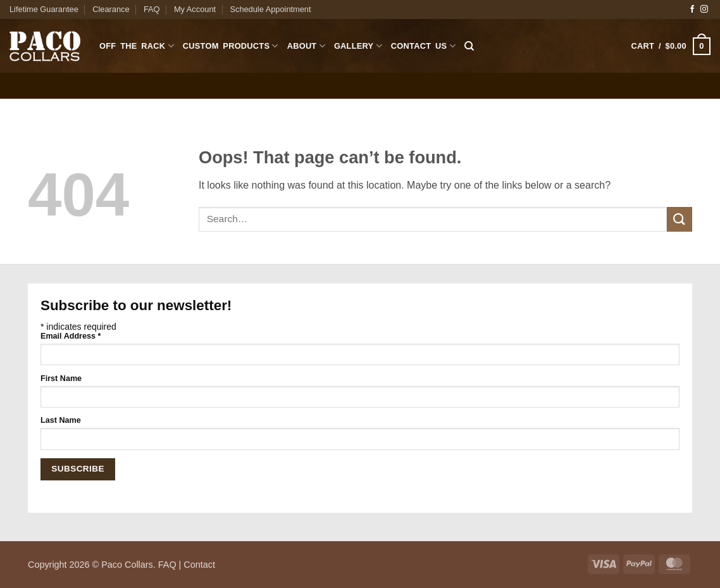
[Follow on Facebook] (692, 9)
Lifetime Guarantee (44, 9)
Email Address (71, 336)
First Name (61, 378)
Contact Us (423, 46)
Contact (199, 565)
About (306, 46)
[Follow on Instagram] (704, 9)
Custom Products (231, 46)
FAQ (152, 9)
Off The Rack (137, 46)
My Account (195, 9)
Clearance (111, 9)
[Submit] (680, 219)
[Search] (469, 46)
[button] (671, 46)
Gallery (358, 46)
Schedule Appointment (270, 9)
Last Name (61, 420)
